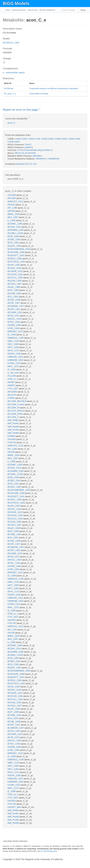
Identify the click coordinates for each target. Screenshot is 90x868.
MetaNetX (21, 164)
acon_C (11, 123)
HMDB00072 (41, 159)
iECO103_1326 (15, 274)
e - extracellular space (14, 72)
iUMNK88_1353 (16, 360)
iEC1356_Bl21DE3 (17, 401)
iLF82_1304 (14, 328)
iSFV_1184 (13, 347)
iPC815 (11, 205)
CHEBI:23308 (74, 139)
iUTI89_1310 (14, 363)
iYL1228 (12, 376)
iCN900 (12, 436)
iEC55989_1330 (16, 230)
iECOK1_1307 (15, 284)
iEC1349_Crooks (16, 404)
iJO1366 (12, 195)
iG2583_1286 (14, 325)
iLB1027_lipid (14, 807)
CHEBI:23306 (61, 139)
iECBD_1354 (14, 239)
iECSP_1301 (14, 309)
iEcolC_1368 (14, 287)
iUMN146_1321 (16, 357)
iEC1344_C (13, 417)
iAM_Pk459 (13, 433)
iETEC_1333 (14, 322)
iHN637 (12, 385)
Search (83, 10)
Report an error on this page (21, 110)
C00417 (28, 145)
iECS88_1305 (15, 293)
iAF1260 (12, 198)
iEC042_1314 (15, 227)
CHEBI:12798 (34, 139)
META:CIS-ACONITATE (25, 153)
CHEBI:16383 (47, 139)
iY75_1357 (13, 389)
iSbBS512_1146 (16, 338)
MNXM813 (37, 156)
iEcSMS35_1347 (16, 306)
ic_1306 (12, 220)
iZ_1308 (12, 370)
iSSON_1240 (14, 354)
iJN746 (11, 211)
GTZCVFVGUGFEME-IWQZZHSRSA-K (35, 150)
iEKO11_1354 (15, 319)
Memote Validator (47, 10)
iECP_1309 (13, 290)
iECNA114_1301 (11, 43)
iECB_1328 (13, 236)
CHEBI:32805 (14, 142)
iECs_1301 (13, 297)
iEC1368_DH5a (16, 414)
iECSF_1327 (14, 303)
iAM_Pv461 (13, 423)
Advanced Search (19, 10)
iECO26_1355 (15, 281)
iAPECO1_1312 (16, 201)
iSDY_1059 (13, 344)
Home (8, 10)
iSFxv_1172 (14, 350)
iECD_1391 (13, 243)
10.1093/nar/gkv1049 (49, 851)
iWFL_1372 (13, 366)
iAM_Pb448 (14, 427)
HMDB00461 (54, 159)
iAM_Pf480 (13, 420)
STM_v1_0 (13, 379)
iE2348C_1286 (15, 224)
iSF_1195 (13, 208)
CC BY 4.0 (31, 164)
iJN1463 (12, 439)
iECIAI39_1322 (15, 271)
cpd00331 (29, 147)
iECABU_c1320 (16, 233)
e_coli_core (13, 373)
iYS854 (11, 398)
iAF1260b (13, 392)
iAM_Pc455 (13, 430)
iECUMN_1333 (15, 312)
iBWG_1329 (14, 214)
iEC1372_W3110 (16, 411)
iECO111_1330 (15, 278)
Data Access (33, 10)
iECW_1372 (14, 316)
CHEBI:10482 (21, 139)
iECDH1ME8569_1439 (19, 249)
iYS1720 (12, 442)
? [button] (40, 109)
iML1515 (12, 395)
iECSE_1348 (14, 300)
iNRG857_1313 (15, 331)
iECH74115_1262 (17, 262)
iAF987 (11, 382)
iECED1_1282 (15, 259)
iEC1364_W (14, 408)
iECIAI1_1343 (15, 268)
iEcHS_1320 (14, 265)
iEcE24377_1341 (16, 255)
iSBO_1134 (13, 341)
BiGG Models (16, 3)
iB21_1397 (13, 217)
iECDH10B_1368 (16, 252)
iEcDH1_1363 (15, 246)
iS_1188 (12, 335)
